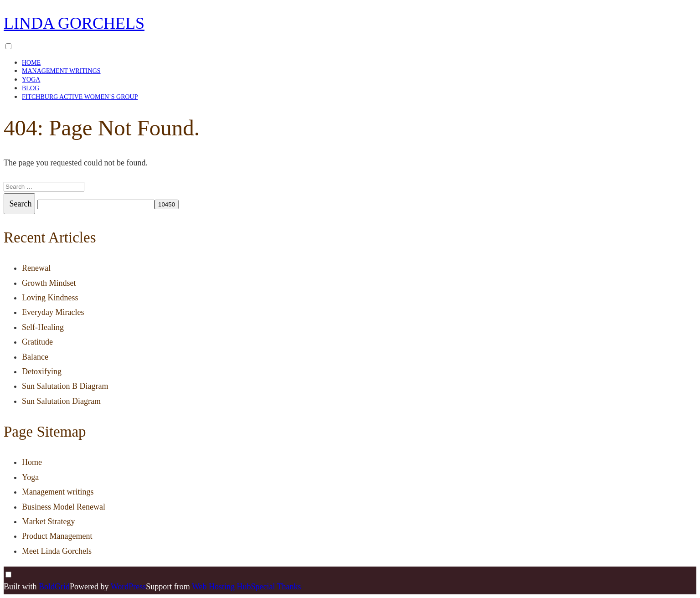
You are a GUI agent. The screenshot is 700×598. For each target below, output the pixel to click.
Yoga (31, 80)
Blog (31, 88)
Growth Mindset (49, 283)
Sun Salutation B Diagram (65, 386)
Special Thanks (276, 587)
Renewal (36, 268)
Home (31, 63)
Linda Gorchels (74, 23)
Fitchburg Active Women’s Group (80, 97)
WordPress (129, 587)
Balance (35, 357)
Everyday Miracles (53, 312)
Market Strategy (48, 521)
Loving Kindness (50, 298)
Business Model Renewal (64, 507)
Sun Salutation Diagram (61, 401)
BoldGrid (54, 587)
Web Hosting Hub (221, 587)
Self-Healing (43, 327)
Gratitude (37, 342)
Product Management (57, 536)
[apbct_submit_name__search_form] (167, 204)
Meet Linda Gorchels (57, 551)
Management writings (61, 71)
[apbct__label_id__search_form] (96, 204)
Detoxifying (42, 371)
